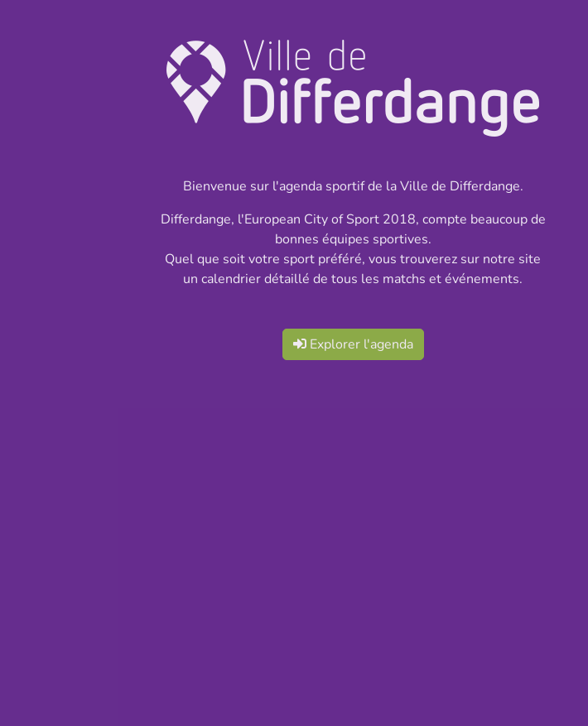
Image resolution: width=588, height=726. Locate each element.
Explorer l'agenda (353, 344)
